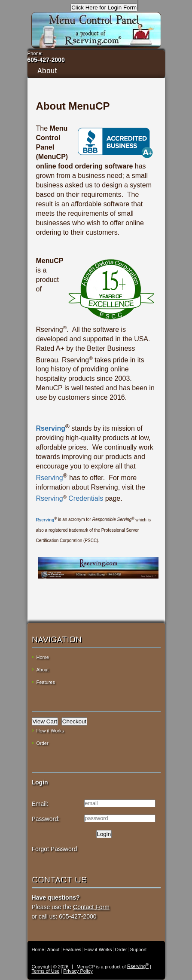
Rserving (51, 428)
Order (43, 743)
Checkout (74, 721)
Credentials (85, 498)
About (96, 71)
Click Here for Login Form (104, 8)
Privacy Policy (78, 971)
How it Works (50, 731)
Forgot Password (55, 849)
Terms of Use (46, 971)
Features (46, 682)
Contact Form (91, 907)
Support (139, 949)
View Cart (45, 721)
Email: (40, 804)
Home (43, 657)
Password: (46, 819)
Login (104, 834)
